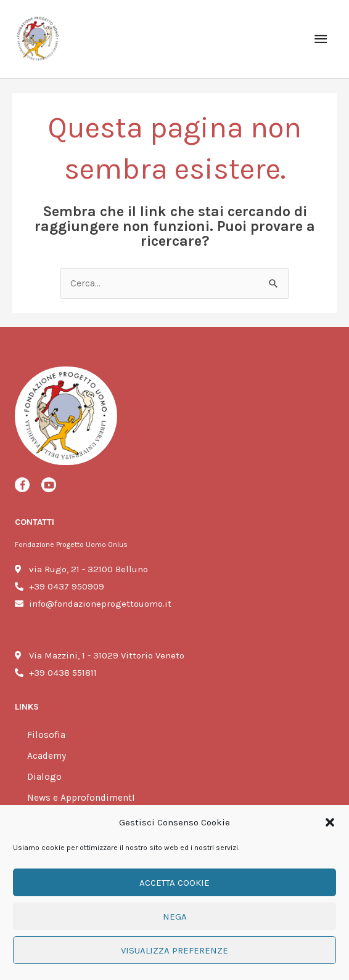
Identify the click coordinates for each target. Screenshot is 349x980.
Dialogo (44, 777)
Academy (47, 756)
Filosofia (46, 735)
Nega (175, 917)
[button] (330, 822)
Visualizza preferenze (175, 950)
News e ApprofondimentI (81, 798)
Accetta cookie (175, 883)
